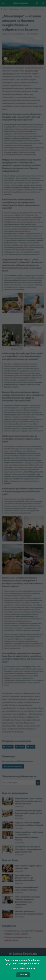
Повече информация (18, 968)
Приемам (23, 975)
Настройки (32, 968)
